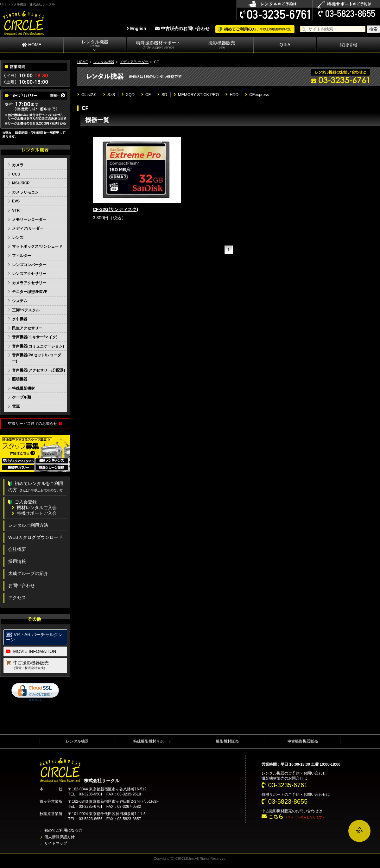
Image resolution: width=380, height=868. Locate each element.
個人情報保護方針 (60, 837)
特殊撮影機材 (23, 388)
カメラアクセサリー (29, 283)
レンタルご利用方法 (28, 525)
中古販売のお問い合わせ (182, 29)
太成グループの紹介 (28, 573)
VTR (16, 210)
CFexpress (257, 95)
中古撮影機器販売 (36, 666)
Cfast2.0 (87, 95)
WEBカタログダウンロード (35, 537)
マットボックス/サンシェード (37, 246)
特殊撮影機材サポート (158, 45)
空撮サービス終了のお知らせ (35, 424)
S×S (109, 95)
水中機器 (20, 319)
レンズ (18, 238)
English (136, 29)
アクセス (17, 597)
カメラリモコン (25, 192)
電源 (16, 406)
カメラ (18, 165)
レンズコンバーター (29, 265)
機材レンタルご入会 (34, 507)
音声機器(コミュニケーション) (38, 346)
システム (20, 301)
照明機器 (20, 379)
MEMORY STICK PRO (196, 95)
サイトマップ (56, 843)
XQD (128, 95)
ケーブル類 (22, 397)
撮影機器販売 (222, 45)
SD (162, 95)
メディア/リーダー (134, 62)
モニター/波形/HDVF (30, 292)
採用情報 (348, 45)
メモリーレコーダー (29, 220)
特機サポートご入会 (34, 513)
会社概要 (17, 549)
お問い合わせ (22, 585)
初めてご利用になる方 (63, 830)
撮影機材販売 (227, 741)
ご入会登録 (22, 502)
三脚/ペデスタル (26, 310)
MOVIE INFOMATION (31, 651)
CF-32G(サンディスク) (115, 209)
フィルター (22, 256)
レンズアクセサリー (29, 274)
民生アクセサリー (27, 328)
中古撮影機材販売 (277, 811)
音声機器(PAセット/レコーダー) (37, 358)
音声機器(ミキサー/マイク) (35, 337)
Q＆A (285, 45)
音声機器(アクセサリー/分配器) (38, 370)
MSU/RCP (21, 183)
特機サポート (273, 795)
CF (146, 95)
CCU (16, 174)
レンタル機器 (95, 44)
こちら (272, 817)
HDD (232, 95)
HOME (32, 45)
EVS (16, 201)
